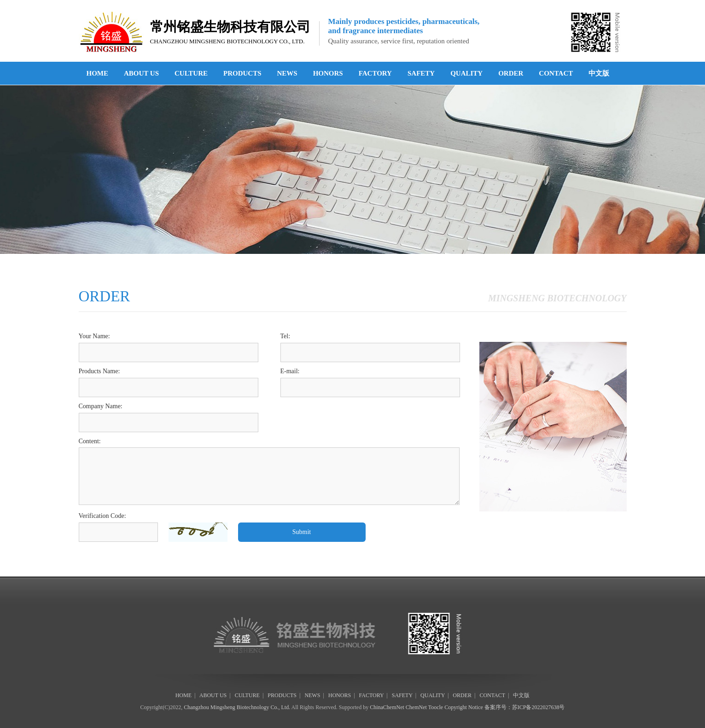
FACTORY (375, 73)
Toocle (436, 707)
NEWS (287, 73)
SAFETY (421, 73)
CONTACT (556, 73)
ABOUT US (141, 73)
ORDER (511, 73)
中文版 (599, 73)
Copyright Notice (464, 707)
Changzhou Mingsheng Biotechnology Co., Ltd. (237, 707)
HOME (98, 73)
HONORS (328, 73)
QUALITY (466, 73)
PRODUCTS (242, 73)
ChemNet (416, 707)
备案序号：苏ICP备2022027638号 (525, 707)
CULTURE (191, 73)
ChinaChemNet (387, 707)
